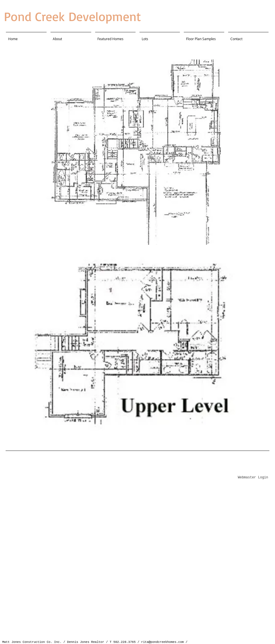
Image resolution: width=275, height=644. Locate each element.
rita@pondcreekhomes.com (162, 642)
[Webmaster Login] (253, 478)
